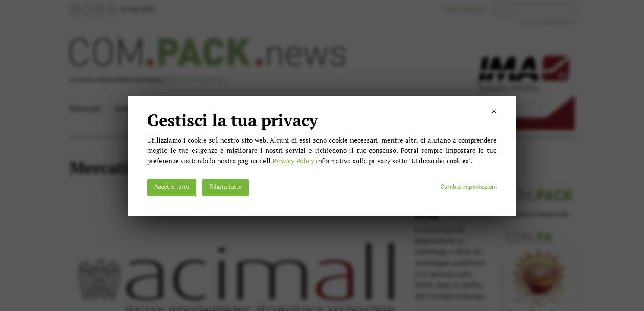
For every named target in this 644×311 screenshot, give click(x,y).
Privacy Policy (293, 161)
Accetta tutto (172, 187)
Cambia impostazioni (469, 187)
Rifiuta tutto (226, 187)
